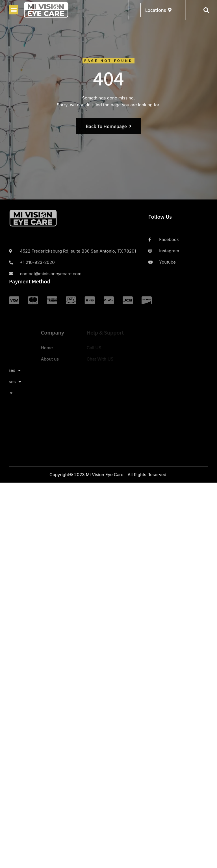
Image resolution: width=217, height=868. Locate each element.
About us (22, 359)
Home (19, 348)
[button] (14, 10)
